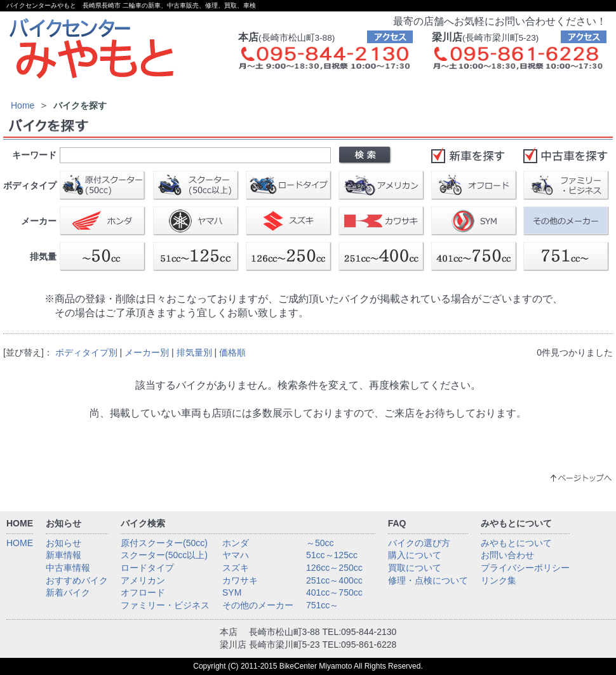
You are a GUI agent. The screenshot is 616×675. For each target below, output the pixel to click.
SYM (232, 592)
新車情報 (64, 555)
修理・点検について (428, 580)
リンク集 (499, 580)
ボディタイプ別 (86, 352)
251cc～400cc (334, 580)
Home (23, 105)
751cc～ (322, 605)
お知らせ (64, 543)
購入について (415, 555)
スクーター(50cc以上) (164, 555)
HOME (20, 543)
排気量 (43, 257)
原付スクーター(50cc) (164, 543)
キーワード (34, 155)
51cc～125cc (332, 555)
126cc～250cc (334, 568)
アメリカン (143, 580)
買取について (415, 568)
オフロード (143, 592)
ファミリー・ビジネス (165, 605)
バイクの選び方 (419, 543)
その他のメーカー (258, 605)
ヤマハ (236, 555)
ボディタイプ (30, 185)
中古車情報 (68, 568)
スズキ (236, 568)
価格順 (232, 352)
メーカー (39, 221)
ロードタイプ (147, 568)
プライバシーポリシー (525, 568)
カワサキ (240, 580)
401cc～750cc (334, 592)
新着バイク (68, 592)
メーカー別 (147, 352)
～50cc (320, 543)
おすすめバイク (77, 580)
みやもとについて (516, 543)
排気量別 (194, 352)
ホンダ (236, 543)
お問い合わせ (507, 555)
